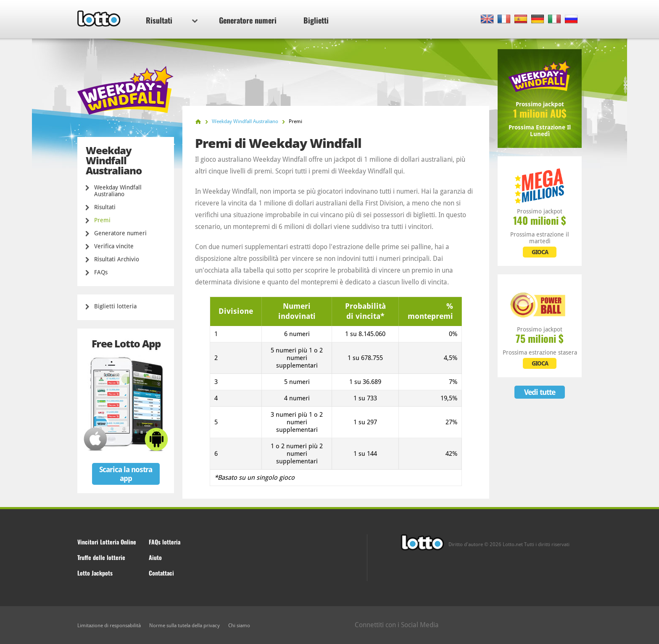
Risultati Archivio (117, 259)
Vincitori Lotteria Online (107, 542)
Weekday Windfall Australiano (118, 191)
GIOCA (540, 252)
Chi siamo (239, 626)
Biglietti (316, 20)
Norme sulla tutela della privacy (185, 626)
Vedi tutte (540, 392)
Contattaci (161, 573)
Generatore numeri (248, 20)
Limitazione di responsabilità (109, 626)
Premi (102, 220)
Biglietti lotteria (115, 306)
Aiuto (155, 557)
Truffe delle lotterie (101, 557)
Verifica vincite (114, 246)
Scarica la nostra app (126, 474)
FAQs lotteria (165, 542)
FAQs (101, 272)
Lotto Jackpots (95, 573)
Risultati (172, 20)
